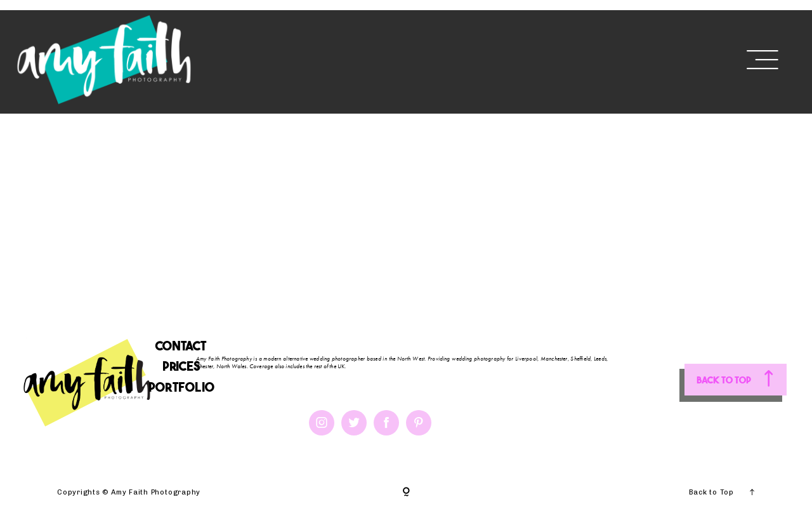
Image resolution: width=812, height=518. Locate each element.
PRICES (356, 58)
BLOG (505, 58)
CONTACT (682, 58)
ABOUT (299, 58)
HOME (245, 58)
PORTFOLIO (430, 58)
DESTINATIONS (587, 58)
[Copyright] (406, 493)
